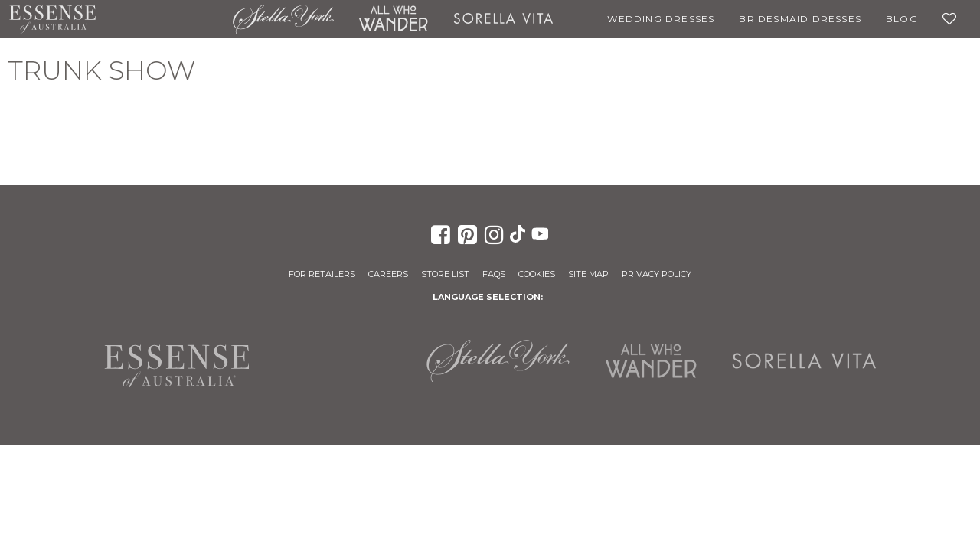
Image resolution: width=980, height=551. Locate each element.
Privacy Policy (657, 274)
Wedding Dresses (661, 19)
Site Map (588, 274)
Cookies (537, 274)
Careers (388, 274)
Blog (902, 19)
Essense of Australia (52, 19)
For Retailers (322, 274)
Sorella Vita (503, 19)
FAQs (494, 274)
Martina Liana (164, 19)
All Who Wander (394, 19)
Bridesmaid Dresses (800, 19)
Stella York (283, 19)
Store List (445, 274)
